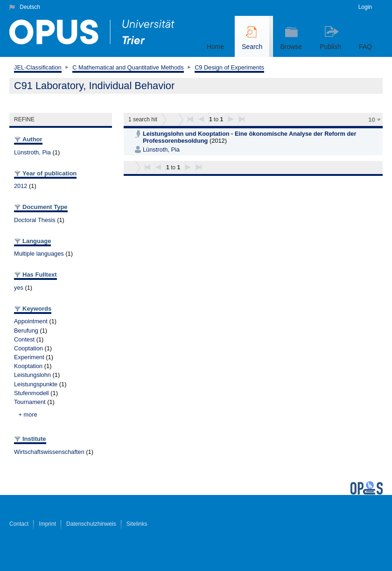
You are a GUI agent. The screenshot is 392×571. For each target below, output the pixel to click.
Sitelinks (137, 524)
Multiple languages (39, 254)
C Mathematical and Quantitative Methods (128, 67)
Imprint (47, 524)
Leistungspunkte (36, 384)
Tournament (30, 402)
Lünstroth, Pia (32, 152)
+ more (28, 414)
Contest (24, 339)
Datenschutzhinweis (91, 524)
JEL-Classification (38, 67)
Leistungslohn (32, 375)
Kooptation (28, 366)
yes (19, 288)
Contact (19, 524)
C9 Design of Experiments (229, 67)
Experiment (29, 357)
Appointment (31, 321)
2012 (21, 186)
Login (365, 7)
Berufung (26, 331)
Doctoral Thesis (35, 220)
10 (372, 120)
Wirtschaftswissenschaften (49, 452)
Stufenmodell (31, 393)
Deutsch (30, 7)
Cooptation (28, 348)
